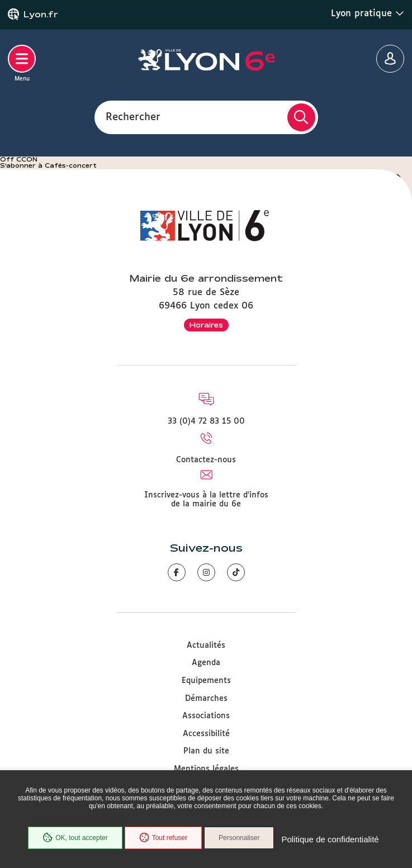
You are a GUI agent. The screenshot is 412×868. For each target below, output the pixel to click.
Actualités (206, 646)
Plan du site (206, 751)
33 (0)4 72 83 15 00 (206, 421)
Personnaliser (239, 838)
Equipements (206, 681)
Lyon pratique (368, 13)
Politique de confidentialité (330, 839)
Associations (206, 716)
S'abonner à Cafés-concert (48, 165)
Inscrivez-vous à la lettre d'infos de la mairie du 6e (206, 500)
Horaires (206, 325)
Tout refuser (163, 838)
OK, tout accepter (75, 838)
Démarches (206, 699)
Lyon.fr (41, 15)
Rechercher (133, 117)
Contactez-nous (206, 460)
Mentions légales (206, 769)
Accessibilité (206, 734)
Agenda (206, 663)
